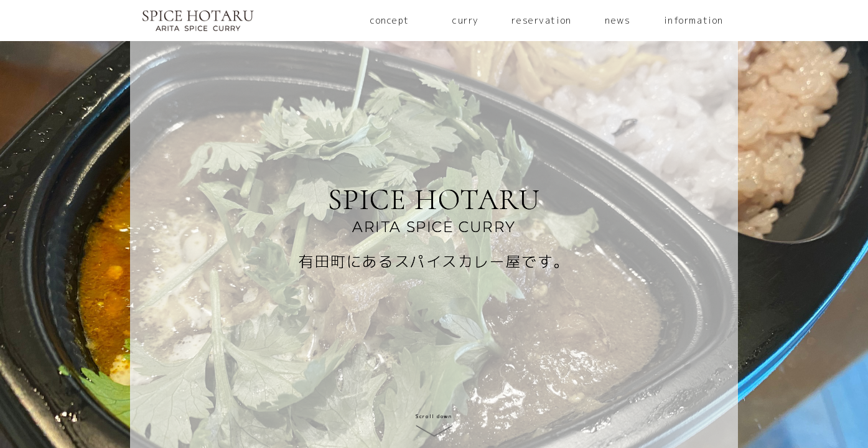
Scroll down (434, 417)
